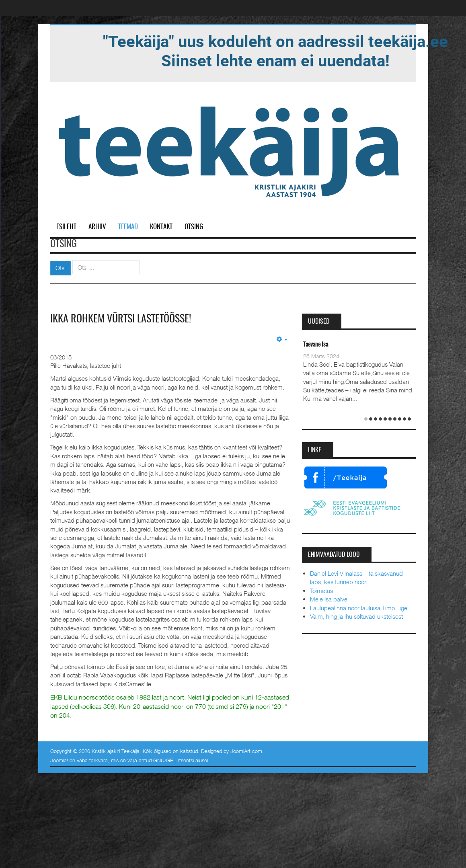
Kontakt (161, 227)
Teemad (128, 227)
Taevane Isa (316, 345)
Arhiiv (97, 227)
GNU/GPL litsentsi (173, 760)
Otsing (194, 227)
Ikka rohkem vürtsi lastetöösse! (121, 319)
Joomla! (59, 760)
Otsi (61, 268)
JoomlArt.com (246, 751)
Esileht (66, 227)
